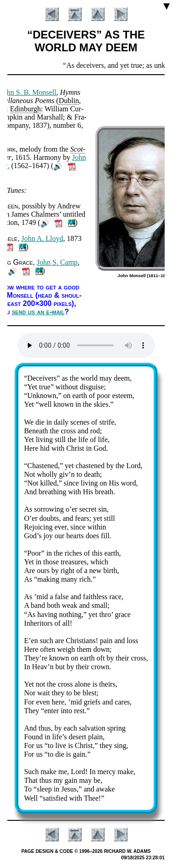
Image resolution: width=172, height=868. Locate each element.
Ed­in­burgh (25, 109)
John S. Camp (57, 262)
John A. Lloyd (42, 238)
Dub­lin (69, 101)
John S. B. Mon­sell (28, 92)
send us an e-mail (38, 312)
